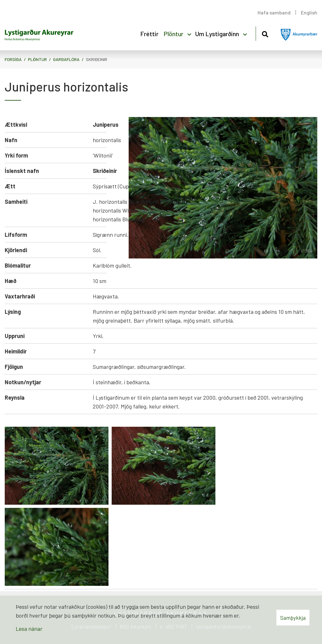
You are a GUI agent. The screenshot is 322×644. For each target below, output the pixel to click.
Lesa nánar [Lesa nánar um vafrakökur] (29, 629)
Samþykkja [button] (293, 618)
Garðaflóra (66, 59)
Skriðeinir (97, 59)
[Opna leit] (265, 33)
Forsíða (13, 59)
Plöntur (37, 59)
